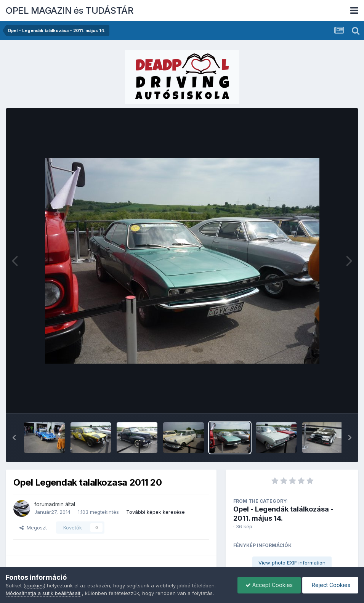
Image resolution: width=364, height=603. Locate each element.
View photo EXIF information (292, 563)
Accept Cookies (269, 585)
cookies (34, 585)
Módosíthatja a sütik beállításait (43, 593)
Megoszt (33, 528)
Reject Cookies (330, 585)
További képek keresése (156, 512)
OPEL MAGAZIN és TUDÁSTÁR (69, 10)
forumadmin (49, 504)
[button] (14, 438)
